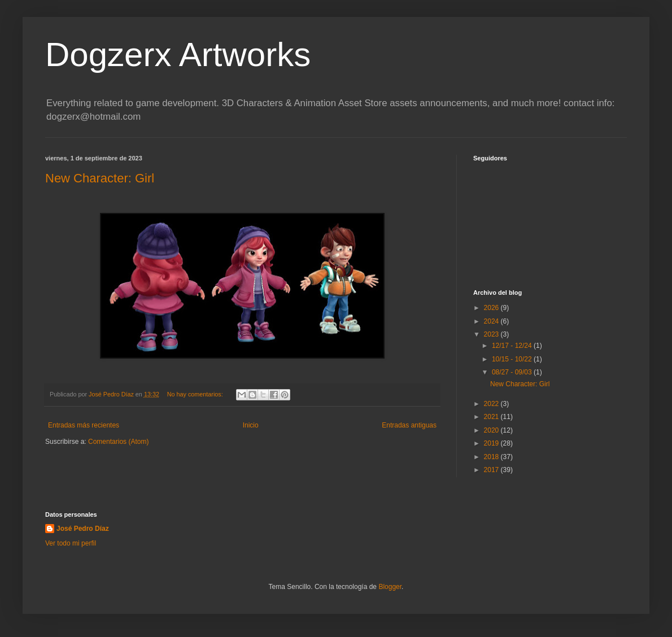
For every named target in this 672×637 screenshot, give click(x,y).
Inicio (251, 425)
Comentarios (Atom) (118, 442)
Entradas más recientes (84, 425)
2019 (492, 443)
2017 (492, 470)
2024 (492, 321)
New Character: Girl (100, 178)
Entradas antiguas (409, 425)
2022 (492, 404)
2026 (492, 308)
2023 (492, 334)
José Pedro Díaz (83, 529)
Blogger (390, 587)
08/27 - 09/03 (513, 372)
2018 (492, 457)
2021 (492, 417)
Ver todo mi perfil (71, 543)
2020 (492, 430)
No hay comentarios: (196, 394)
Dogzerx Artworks (178, 54)
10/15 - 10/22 (513, 359)
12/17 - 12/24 (513, 346)
